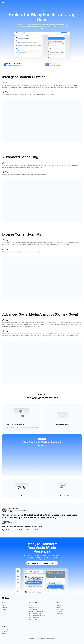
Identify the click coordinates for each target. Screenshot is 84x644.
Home (4, 605)
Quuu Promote (33, 607)
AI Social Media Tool (34, 618)
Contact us (59, 607)
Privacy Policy (60, 611)
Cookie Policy (60, 613)
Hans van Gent (17, 530)
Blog (30, 605)
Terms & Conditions (61, 609)
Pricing (4, 609)
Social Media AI (33, 620)
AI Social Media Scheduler (36, 613)
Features (4, 607)
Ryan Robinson (7, 530)
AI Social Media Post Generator (37, 615)
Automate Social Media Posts (37, 611)
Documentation (33, 609)
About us (59, 605)
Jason (27, 530)
